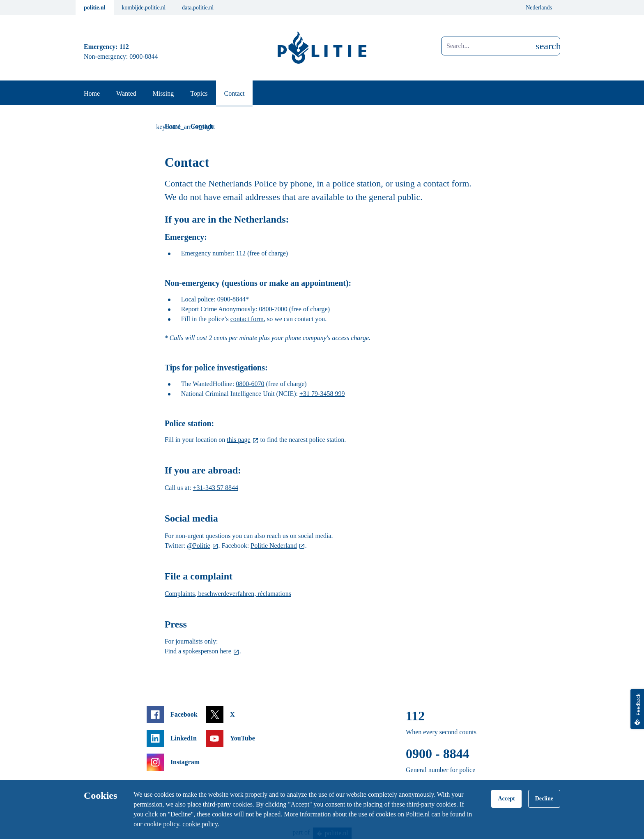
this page (238, 440)
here (225, 651)
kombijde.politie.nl (144, 8)
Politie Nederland (274, 546)
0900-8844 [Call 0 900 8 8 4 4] (144, 56)
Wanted (126, 93)
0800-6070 (250, 384)
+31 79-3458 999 (322, 394)
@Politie (199, 546)
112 (241, 253)
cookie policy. (201, 824)
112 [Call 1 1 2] (124, 47)
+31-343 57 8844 (216, 488)
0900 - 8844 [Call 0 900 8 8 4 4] (438, 754)
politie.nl (95, 8)
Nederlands (539, 8)
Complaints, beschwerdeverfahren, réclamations (228, 594)
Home (92, 93)
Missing (163, 93)
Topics (199, 93)
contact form (247, 319)
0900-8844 (231, 299)
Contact (235, 93)
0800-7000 (273, 309)
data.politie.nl (198, 8)
